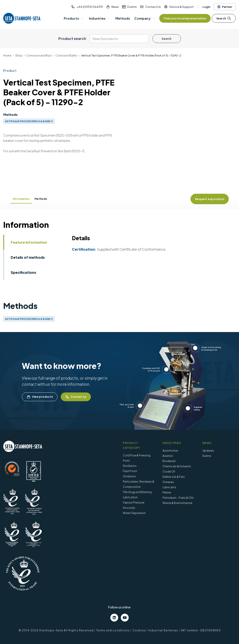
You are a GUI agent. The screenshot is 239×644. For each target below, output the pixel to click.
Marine (167, 492)
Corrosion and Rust (39, 56)
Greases (168, 482)
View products (40, 397)
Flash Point (130, 471)
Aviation (168, 456)
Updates (208, 451)
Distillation (130, 466)
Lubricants (169, 487)
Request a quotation (210, 199)
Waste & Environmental (177, 503)
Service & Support (181, 7)
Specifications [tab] (23, 272)
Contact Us (153, 7)
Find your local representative (185, 18)
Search (224, 18)
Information (21, 199)
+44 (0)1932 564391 (90, 7)
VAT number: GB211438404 (201, 630)
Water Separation (134, 513)
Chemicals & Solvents (177, 466)
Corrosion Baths (66, 56)
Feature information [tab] (29, 242)
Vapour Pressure (134, 503)
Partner (225, 7)
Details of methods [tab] (28, 257)
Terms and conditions (113, 630)
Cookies (139, 630)
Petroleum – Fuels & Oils (178, 498)
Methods (41, 199)
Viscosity (129, 508)
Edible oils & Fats (174, 477)
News (115, 7)
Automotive (170, 451)
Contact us (76, 397)
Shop (19, 56)
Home (7, 56)
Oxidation (129, 476)
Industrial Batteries (163, 630)
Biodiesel (169, 461)
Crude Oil (169, 472)
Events (132, 7)
